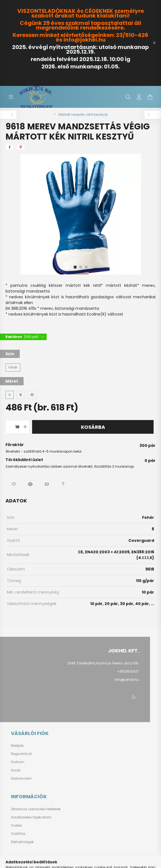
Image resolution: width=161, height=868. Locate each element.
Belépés (17, 746)
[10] (32, 395)
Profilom (18, 762)
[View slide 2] (81, 267)
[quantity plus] (25, 427)
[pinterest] (21, 147)
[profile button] (139, 97)
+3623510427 (128, 671)
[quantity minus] (10, 427)
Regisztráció (21, 754)
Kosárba (93, 427)
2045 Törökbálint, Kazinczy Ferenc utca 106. (103, 663)
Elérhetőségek (22, 842)
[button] (14, 484)
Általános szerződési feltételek (36, 809)
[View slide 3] (86, 267)
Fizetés (16, 826)
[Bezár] (154, 43)
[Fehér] (13, 368)
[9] (21, 395)
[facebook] (10, 147)
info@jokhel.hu (127, 680)
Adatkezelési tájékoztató (31, 817)
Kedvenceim (21, 779)
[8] (10, 395)
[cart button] (150, 97)
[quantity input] (17, 427)
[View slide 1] (75, 267)
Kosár (16, 770)
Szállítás (18, 834)
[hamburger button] (11, 97)
